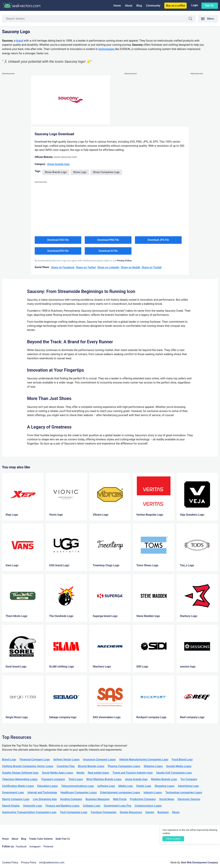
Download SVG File (58, 240)
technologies (107, 49)
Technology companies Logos (184, 792)
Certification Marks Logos (18, 786)
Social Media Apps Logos (57, 773)
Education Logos (48, 786)
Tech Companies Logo (74, 812)
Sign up (209, 5)
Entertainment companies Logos (120, 792)
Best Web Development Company (200, 863)
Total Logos (76, 779)
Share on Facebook (63, 267)
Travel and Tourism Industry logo (133, 773)
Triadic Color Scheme (41, 839)
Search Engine (11, 806)
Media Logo (126, 786)
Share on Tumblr (152, 267)
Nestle (80, 773)
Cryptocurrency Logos (148, 806)
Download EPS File (58, 251)
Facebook (21, 847)
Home (117, 6)
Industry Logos (153, 792)
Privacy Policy (29, 863)
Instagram (35, 847)
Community (153, 6)
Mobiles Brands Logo (164, 779)
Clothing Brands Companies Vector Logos (28, 766)
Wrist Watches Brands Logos (104, 779)
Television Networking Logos (20, 779)
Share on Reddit (130, 267)
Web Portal (120, 799)
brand (20, 41)
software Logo (106, 786)
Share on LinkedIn (108, 267)
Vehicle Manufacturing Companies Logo (144, 759)
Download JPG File (158, 240)
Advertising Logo (188, 786)
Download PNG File (108, 240)
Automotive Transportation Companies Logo (29, 812)
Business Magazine (98, 799)
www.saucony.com (65, 157)
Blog (139, 6)
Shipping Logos (153, 766)
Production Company (143, 799)
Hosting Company (71, 799)
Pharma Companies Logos (124, 766)
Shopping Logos (164, 786)
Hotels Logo (144, 786)
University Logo (33, 806)
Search (192, 19)
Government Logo (13, 792)
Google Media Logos (179, 766)
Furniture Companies (104, 812)
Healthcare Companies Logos (79, 792)
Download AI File (108, 251)
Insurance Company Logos (99, 759)
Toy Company (189, 779)
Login (195, 5)
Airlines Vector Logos (66, 759)
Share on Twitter (86, 267)
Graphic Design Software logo (20, 773)
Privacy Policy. (124, 260)
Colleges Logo (92, 806)
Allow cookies (173, 839)
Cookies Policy (10, 863)
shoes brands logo (58, 164)
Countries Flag (66, 766)
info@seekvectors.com (52, 863)
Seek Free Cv (63, 839)
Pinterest (48, 847)
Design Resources (131, 812)
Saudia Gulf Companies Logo (174, 773)
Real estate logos (98, 773)
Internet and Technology (42, 792)
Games (150, 812)
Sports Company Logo (16, 799)
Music (176, 812)
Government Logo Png (118, 806)
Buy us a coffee (175, 6)
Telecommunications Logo (78, 786)
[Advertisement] (16, 127)
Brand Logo (9, 759)
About (129, 6)
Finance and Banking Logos (62, 806)
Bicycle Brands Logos (91, 766)
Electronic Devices (189, 799)
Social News (167, 799)
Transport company (53, 779)
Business (163, 812)
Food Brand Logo (182, 759)
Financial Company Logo (35, 759)
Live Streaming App (45, 799)
